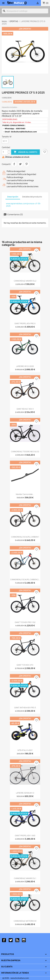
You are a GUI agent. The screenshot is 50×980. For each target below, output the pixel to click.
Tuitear (20, 164)
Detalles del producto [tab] (32, 197)
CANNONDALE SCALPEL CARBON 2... (25, 580)
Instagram (24, 940)
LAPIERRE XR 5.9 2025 (25, 366)
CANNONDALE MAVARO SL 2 (25, 281)
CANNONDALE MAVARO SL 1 (25, 878)
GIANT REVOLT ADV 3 (25, 409)
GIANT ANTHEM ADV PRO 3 (25, 708)
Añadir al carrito (25, 152)
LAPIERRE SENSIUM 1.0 (25, 793)
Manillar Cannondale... (25, 494)
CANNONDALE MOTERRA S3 (25, 921)
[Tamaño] (5, 141)
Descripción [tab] (13, 197)
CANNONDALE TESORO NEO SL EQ (25, 452)
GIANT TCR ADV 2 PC (25, 665)
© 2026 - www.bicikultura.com (16, 978)
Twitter (11, 940)
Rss (17, 940)
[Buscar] (25, 11)
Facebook (4, 940)
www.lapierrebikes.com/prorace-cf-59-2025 (23, 205)
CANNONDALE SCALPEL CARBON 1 (25, 537)
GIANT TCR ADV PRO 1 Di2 (25, 622)
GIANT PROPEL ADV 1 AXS (25, 836)
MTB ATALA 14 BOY (25, 750)
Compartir (14, 164)
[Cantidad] (5, 152)
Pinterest (27, 164)
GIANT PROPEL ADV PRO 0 (25, 323)
